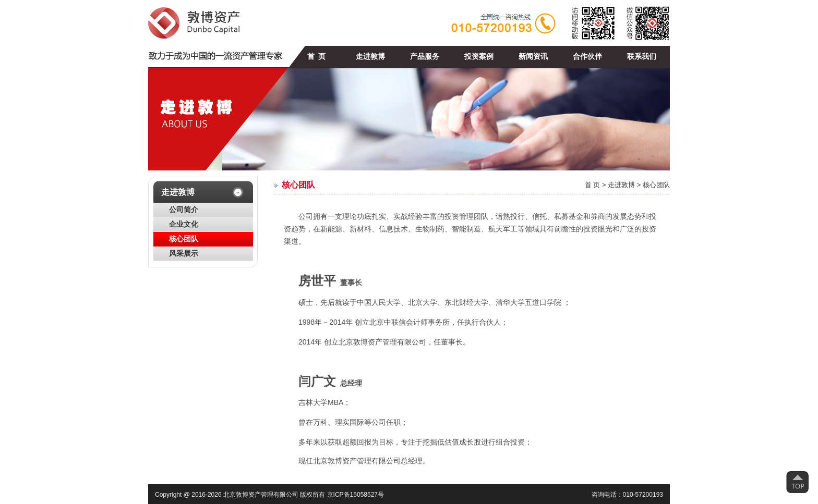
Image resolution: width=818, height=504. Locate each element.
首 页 (316, 57)
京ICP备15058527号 (356, 495)
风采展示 (184, 254)
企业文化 (184, 224)
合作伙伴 (587, 57)
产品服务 (425, 57)
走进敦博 (370, 57)
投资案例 (479, 57)
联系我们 (642, 57)
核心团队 (184, 239)
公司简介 (184, 210)
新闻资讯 (533, 57)
